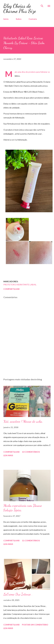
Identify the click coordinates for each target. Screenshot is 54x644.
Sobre (19, 19)
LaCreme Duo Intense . (18, 594)
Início (6, 19)
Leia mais (8, 455)
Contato (33, 19)
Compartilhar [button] (11, 289)
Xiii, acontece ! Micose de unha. (23, 421)
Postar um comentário (35, 625)
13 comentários (31, 452)
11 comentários (31, 540)
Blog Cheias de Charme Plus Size (20, 8)
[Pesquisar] (42, 5)
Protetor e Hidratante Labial (20, 285)
